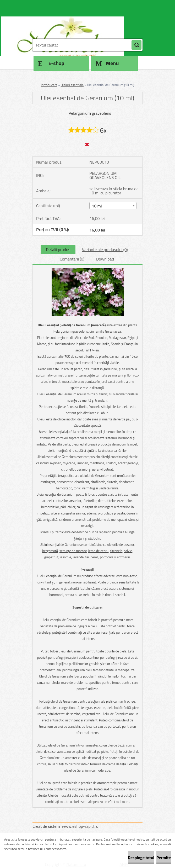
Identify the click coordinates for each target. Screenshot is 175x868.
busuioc (129, 545)
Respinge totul (141, 858)
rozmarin (124, 557)
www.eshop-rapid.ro (80, 826)
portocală (107, 557)
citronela (116, 551)
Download (105, 259)
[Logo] (69, 25)
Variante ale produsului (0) (105, 250)
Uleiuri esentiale (72, 85)
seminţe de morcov (73, 551)
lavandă (78, 557)
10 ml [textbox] (97, 206)
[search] (136, 45)
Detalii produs (58, 250)
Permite (164, 858)
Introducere (49, 85)
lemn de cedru (98, 551)
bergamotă (50, 551)
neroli (94, 557)
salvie (128, 551)
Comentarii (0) (72, 259)
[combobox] (113, 206)
